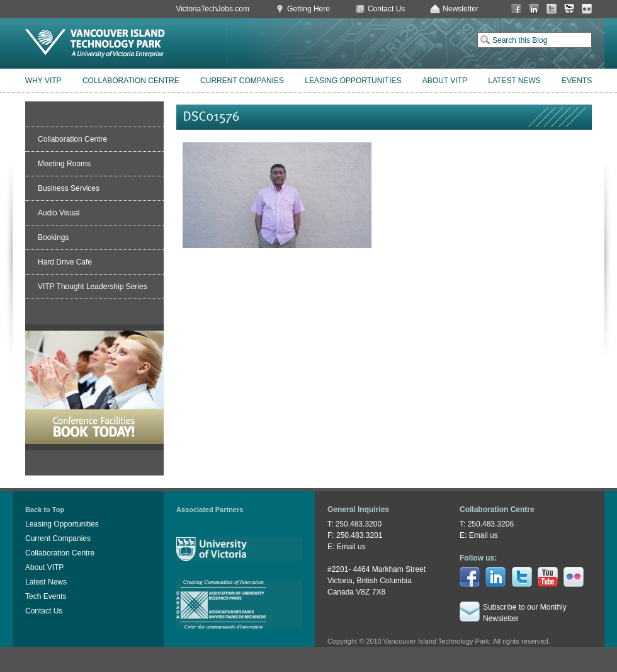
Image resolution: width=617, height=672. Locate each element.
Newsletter (461, 9)
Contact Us (386, 9)
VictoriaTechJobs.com (212, 9)
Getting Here (308, 9)
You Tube (569, 9)
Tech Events (46, 596)
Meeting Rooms (64, 164)
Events (577, 81)
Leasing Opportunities (353, 81)
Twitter (552, 9)
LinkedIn (534, 9)
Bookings (53, 237)
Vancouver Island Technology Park (95, 43)
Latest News (514, 81)
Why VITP (43, 81)
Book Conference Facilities (94, 387)
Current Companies (242, 81)
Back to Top (45, 510)
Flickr (587, 9)
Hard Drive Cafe (65, 262)
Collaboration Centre (131, 81)
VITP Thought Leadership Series (93, 287)
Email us (351, 547)
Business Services (69, 188)
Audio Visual (59, 213)
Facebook (516, 9)
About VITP (445, 81)
